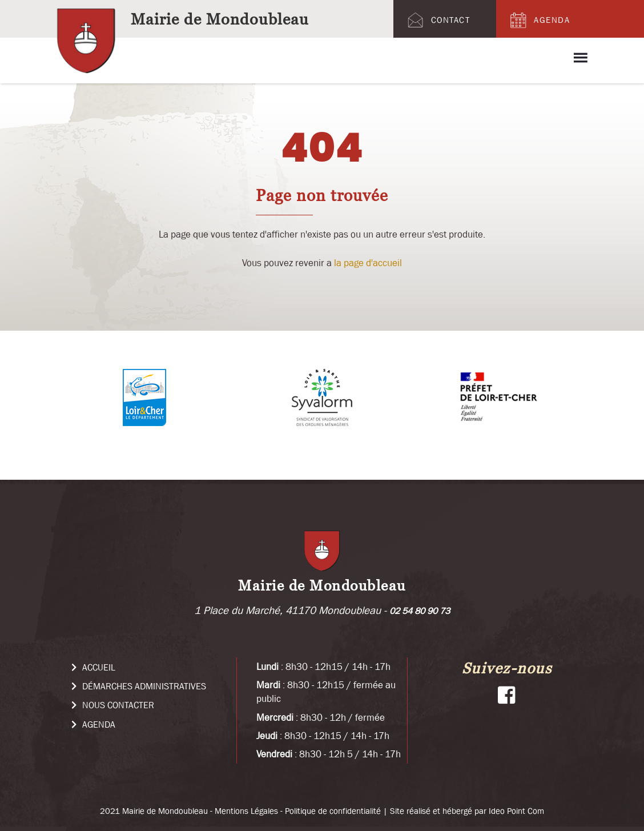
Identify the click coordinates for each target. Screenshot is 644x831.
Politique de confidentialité (333, 811)
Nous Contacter (113, 705)
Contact (437, 20)
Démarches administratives (139, 686)
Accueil (93, 667)
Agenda (539, 20)
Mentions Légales (246, 811)
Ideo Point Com (516, 811)
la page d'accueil (368, 263)
